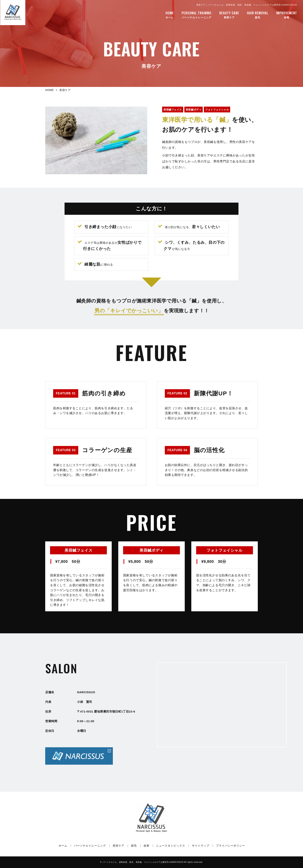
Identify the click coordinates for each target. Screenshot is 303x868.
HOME (49, 90)
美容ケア (229, 14)
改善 (287, 14)
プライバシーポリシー (231, 846)
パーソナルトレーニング (197, 14)
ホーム (170, 14)
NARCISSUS (143, 862)
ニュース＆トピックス (171, 846)
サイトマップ (201, 846)
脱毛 (258, 14)
